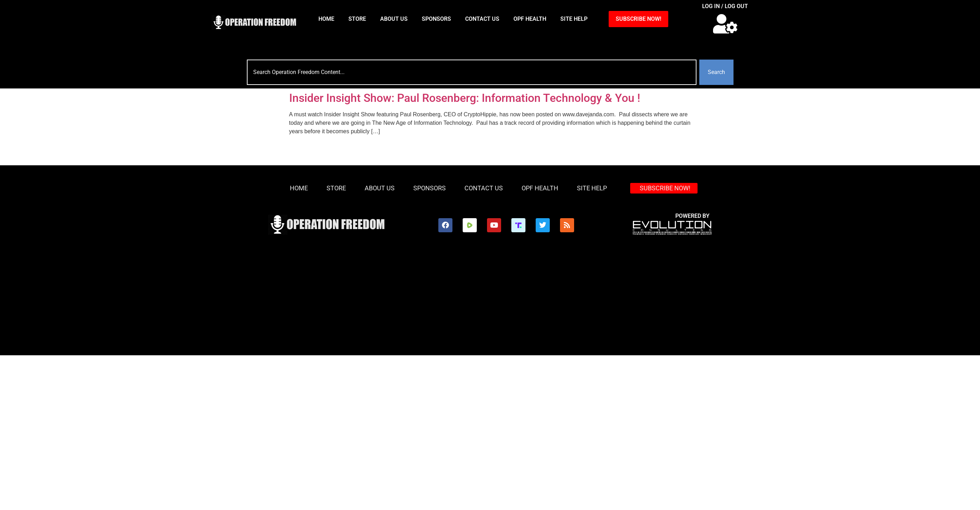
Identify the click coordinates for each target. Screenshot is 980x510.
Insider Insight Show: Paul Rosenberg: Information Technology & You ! (465, 98)
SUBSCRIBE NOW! (638, 19)
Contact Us (482, 19)
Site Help (574, 19)
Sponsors (436, 19)
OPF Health (530, 19)
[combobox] (472, 72)
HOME (326, 19)
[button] (725, 24)
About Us (394, 19)
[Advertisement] (458, 302)
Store (357, 19)
